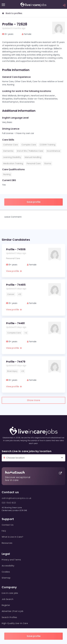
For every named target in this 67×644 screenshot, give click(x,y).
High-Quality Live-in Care (15, 623)
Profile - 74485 (16, 285)
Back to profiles (12, 13)
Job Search (7, 599)
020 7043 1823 (9, 503)
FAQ (4, 531)
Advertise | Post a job (12, 611)
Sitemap (6, 578)
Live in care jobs (10, 593)
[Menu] (3, 5)
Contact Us (8, 525)
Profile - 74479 (16, 362)
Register (6, 605)
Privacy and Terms (11, 560)
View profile (14, 271)
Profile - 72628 (15, 24)
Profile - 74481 (15, 323)
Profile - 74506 (16, 249)
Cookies (6, 572)
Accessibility (8, 566)
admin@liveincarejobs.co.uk (16, 498)
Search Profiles (9, 617)
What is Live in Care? (12, 537)
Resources (7, 543)
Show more (33, 400)
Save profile (34, 636)
